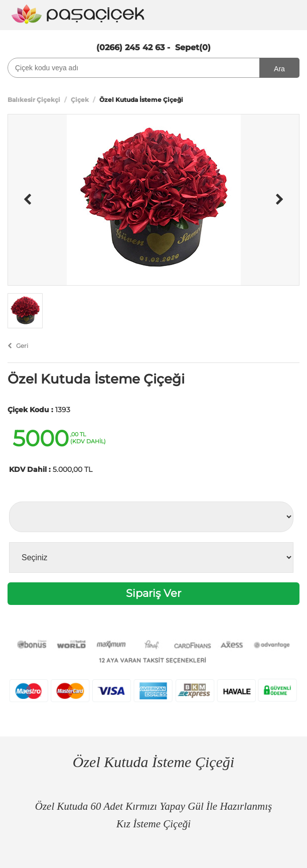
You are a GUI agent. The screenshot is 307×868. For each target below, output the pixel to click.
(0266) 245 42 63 (130, 47)
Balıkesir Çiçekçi (34, 100)
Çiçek (80, 100)
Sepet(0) (193, 47)
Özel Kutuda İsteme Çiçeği (96, 379)
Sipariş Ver (153, 593)
